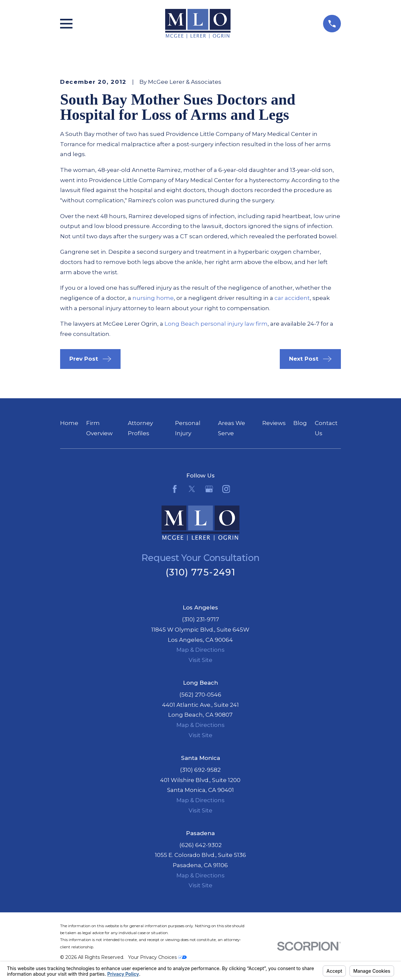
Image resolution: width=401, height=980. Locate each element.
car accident (292, 298)
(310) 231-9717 (200, 619)
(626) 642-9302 (200, 845)
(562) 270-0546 (200, 695)
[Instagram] (226, 489)
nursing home (153, 298)
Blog (300, 423)
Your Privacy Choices (157, 957)
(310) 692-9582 (200, 770)
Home (69, 423)
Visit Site (200, 660)
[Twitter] (192, 489)
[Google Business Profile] (209, 489)
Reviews (274, 423)
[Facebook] (175, 489)
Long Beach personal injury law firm (216, 324)
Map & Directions (200, 650)
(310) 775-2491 (200, 572)
